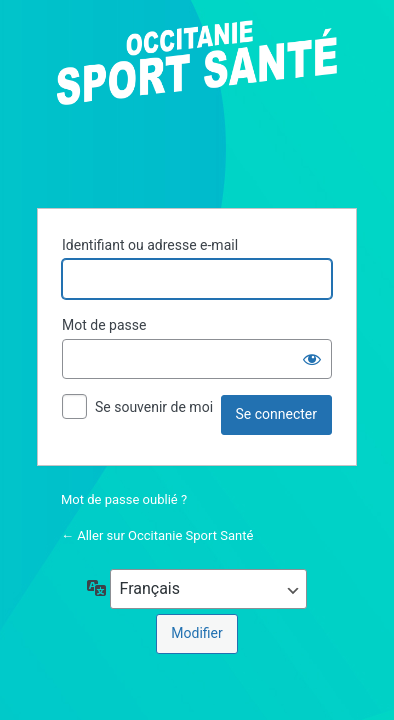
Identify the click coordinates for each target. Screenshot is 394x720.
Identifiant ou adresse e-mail (150, 245)
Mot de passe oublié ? (124, 499)
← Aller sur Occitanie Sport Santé (157, 535)
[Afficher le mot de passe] (312, 359)
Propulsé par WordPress (197, 102)
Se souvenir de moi (154, 407)
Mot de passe (104, 325)
